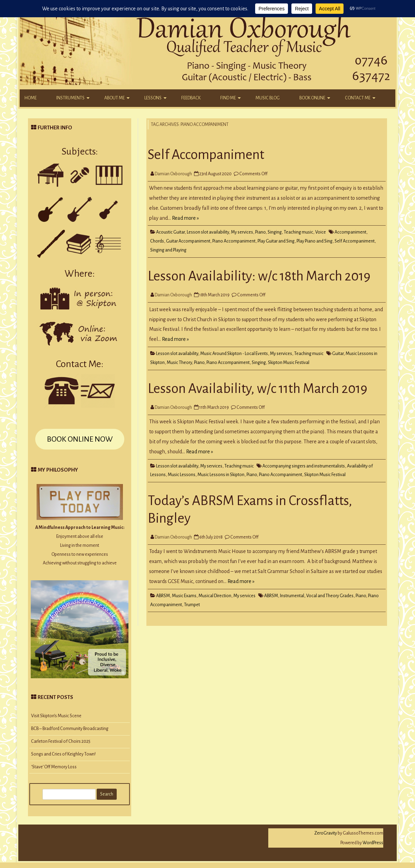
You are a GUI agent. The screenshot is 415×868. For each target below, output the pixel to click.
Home (31, 98)
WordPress (373, 843)
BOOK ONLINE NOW (80, 439)
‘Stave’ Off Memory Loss (54, 767)
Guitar (338, 354)
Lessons (153, 98)
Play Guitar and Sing (276, 241)
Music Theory (179, 363)
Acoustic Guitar (170, 232)
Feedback (191, 98)
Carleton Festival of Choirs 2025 (61, 741)
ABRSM (163, 596)
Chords (157, 241)
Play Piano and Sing (315, 241)
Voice (321, 232)
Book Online (312, 98)
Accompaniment (350, 232)
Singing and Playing (168, 250)
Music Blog (268, 98)
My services (242, 232)
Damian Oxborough (173, 174)
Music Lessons (182, 475)
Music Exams (184, 596)
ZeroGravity (326, 833)
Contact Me (358, 98)
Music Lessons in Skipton (221, 475)
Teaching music (298, 232)
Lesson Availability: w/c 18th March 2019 (259, 276)
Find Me (228, 98)
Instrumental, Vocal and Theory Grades (317, 596)
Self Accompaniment (206, 155)
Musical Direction (215, 596)
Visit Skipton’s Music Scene (56, 716)
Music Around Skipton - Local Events (234, 354)
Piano (260, 232)
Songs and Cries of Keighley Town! (63, 754)
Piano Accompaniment (234, 241)
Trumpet (192, 605)
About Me (114, 98)
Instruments (70, 98)
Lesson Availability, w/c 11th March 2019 (258, 388)
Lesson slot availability (208, 232)
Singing (275, 232)
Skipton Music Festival (289, 363)
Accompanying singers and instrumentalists (304, 466)
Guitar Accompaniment (188, 241)
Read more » (185, 218)
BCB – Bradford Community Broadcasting (70, 729)
